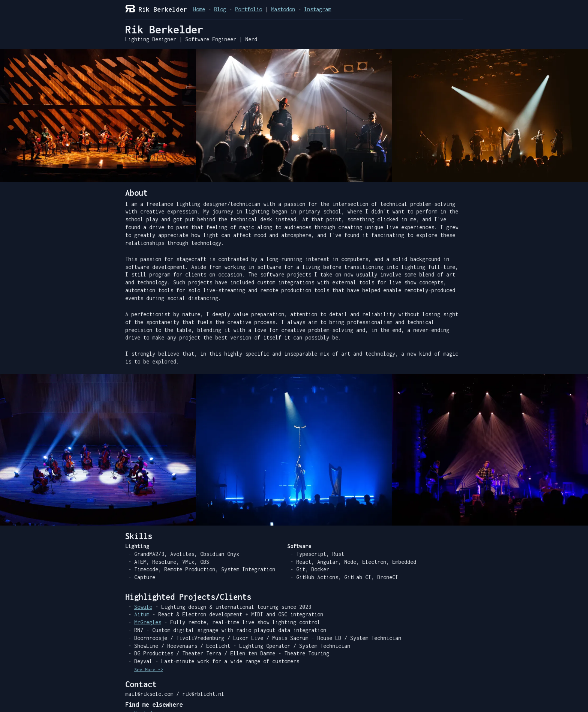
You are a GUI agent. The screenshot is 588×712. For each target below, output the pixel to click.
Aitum (142, 614)
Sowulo (143, 607)
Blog (220, 9)
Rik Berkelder (156, 10)
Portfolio (249, 9)
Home (199, 9)
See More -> (149, 670)
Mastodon (283, 9)
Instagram (318, 9)
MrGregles (148, 622)
